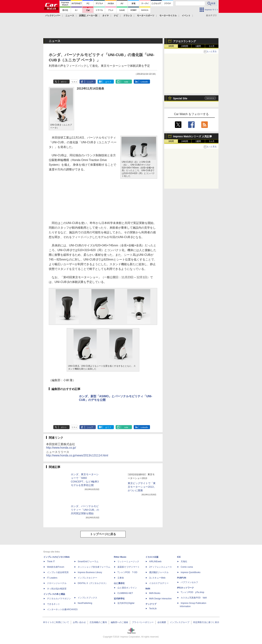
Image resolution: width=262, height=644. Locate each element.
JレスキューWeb (157, 578)
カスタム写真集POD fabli (194, 598)
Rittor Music (120, 557)
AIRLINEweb (155, 562)
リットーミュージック (128, 562)
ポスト (64, 82)
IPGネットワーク (185, 588)
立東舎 (121, 578)
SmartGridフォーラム (88, 562)
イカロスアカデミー (159, 583)
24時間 (185, 46)
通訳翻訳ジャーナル (159, 572)
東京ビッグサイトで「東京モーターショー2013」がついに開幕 (142, 487)
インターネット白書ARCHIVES (62, 609)
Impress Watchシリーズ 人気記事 (193, 136)
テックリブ (151, 604)
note (126, 82)
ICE (179, 557)
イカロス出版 (152, 557)
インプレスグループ (180, 622)
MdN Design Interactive (160, 599)
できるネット (53, 604)
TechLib (153, 609)
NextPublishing (85, 603)
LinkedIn (144, 82)
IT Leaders (52, 578)
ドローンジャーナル (57, 583)
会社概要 (162, 622)
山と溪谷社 (119, 583)
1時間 (171, 46)
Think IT (51, 562)
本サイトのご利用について (56, 622)
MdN (148, 589)
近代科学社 (119, 599)
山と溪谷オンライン (127, 588)
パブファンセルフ (189, 582)
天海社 (184, 562)
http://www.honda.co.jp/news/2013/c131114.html (77, 455)
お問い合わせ (79, 622)
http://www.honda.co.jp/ (61, 448)
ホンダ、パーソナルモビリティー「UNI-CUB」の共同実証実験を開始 (85, 510)
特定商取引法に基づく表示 (206, 622)
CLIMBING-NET (125, 593)
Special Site (180, 98)
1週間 (198, 46)
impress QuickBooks (191, 572)
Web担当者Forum (56, 567)
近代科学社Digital (126, 603)
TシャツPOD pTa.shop (192, 592)
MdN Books (155, 593)
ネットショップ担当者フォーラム (94, 567)
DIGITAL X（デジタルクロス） (93, 583)
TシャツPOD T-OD (127, 572)
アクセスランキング (184, 41)
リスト (74, 82)
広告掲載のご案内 (98, 622)
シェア (90, 82)
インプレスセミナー (87, 578)
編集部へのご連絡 (119, 622)
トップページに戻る (103, 534)
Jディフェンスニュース (160, 567)
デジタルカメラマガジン (59, 599)
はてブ (108, 82)
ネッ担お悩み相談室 (57, 589)
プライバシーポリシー (143, 622)
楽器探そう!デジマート (129, 567)
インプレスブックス (87, 598)
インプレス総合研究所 (58, 572)
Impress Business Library (90, 572)
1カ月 (212, 46)
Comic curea (187, 567)
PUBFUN (182, 578)
